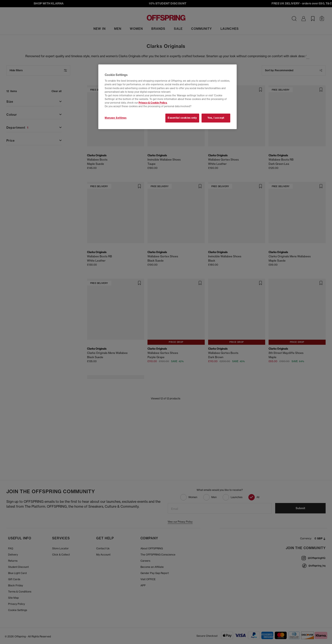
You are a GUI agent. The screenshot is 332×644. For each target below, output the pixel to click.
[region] (167, 97)
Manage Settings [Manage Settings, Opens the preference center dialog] (116, 118)
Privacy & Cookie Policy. (153, 103)
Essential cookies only (182, 118)
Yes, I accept (216, 118)
